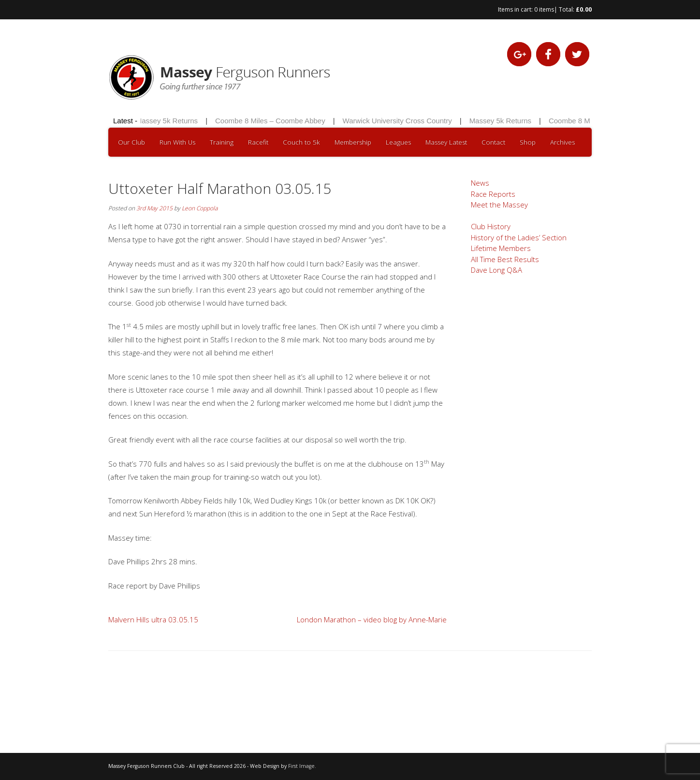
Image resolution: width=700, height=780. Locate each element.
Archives (562, 142)
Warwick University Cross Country (398, 121)
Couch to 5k (301, 142)
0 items (544, 9)
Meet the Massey (499, 205)
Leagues (398, 142)
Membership (353, 142)
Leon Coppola (200, 208)
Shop (528, 142)
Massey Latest (446, 142)
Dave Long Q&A (496, 270)
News (480, 183)
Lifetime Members (501, 248)
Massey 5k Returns (168, 121)
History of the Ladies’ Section (519, 237)
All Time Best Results (505, 259)
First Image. (302, 766)
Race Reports (493, 194)
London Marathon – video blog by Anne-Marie (372, 619)
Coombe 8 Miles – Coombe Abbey (272, 121)
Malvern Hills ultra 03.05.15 (153, 619)
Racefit (258, 142)
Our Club (131, 142)
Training (222, 142)
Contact (493, 142)
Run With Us (177, 142)
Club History (491, 226)
